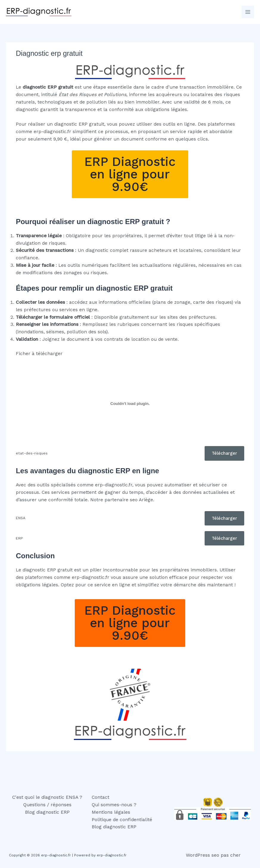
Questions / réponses (47, 805)
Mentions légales (111, 812)
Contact (101, 797)
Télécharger (224, 453)
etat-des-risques (32, 453)
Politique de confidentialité (122, 820)
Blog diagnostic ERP (47, 812)
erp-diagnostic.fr (52, 132)
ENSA (21, 518)
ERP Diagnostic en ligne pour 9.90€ (130, 174)
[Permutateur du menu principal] (248, 12)
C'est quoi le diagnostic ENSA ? (47, 797)
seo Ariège (141, 500)
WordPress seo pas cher (213, 855)
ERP (19, 538)
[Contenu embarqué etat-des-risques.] (130, 404)
